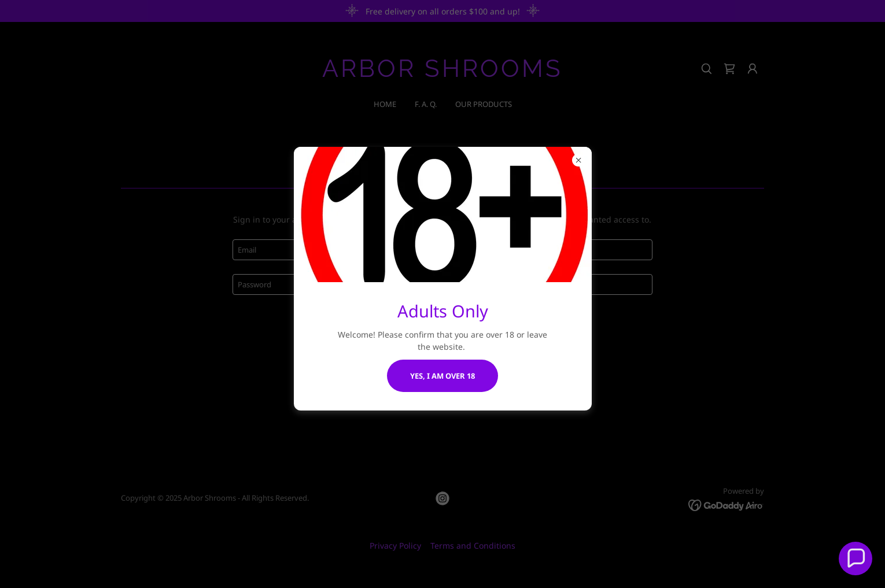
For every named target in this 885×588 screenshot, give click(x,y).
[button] (856, 559)
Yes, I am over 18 (443, 376)
